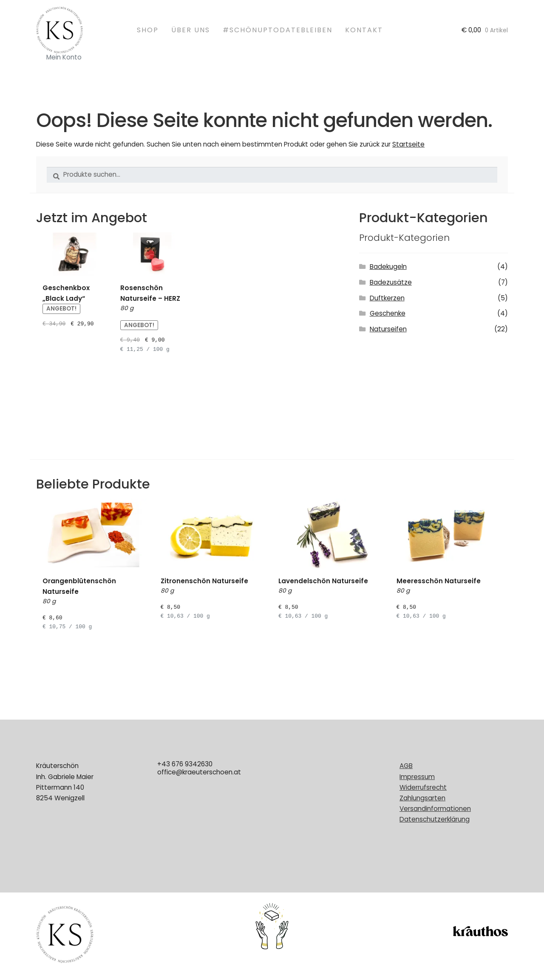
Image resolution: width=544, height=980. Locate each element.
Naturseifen (388, 329)
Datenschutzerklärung (435, 819)
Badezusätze (391, 282)
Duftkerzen (387, 298)
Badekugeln (388, 267)
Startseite (408, 144)
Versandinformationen (435, 809)
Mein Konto (64, 57)
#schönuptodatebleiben (278, 30)
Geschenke (388, 313)
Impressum (417, 777)
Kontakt (364, 30)
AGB (406, 766)
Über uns (191, 30)
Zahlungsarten (422, 798)
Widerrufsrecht (423, 787)
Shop (148, 30)
